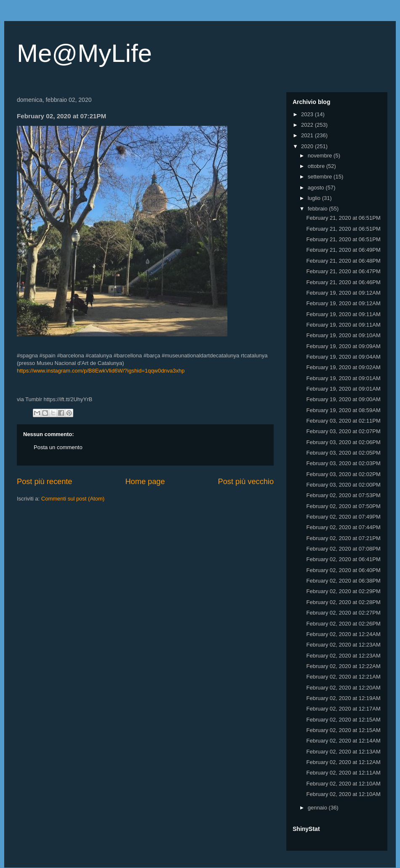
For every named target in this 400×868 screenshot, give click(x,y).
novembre (321, 156)
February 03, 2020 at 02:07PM (343, 431)
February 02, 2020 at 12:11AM (343, 773)
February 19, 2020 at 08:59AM (343, 410)
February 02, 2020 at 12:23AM (343, 645)
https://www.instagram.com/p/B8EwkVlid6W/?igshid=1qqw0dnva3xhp (101, 371)
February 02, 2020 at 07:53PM (343, 495)
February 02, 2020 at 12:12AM (343, 762)
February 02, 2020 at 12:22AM (343, 666)
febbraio (319, 209)
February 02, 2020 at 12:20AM (343, 688)
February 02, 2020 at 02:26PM (343, 624)
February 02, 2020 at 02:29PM (343, 591)
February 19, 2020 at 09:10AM (343, 335)
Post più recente (44, 482)
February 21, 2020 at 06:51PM (343, 218)
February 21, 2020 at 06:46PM (343, 282)
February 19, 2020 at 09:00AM (343, 399)
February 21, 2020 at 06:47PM (343, 271)
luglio (315, 198)
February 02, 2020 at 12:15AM (343, 720)
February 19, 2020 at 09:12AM (343, 293)
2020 (308, 146)
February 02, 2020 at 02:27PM (343, 613)
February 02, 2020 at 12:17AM (343, 709)
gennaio (318, 808)
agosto (317, 188)
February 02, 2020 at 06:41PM (343, 559)
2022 (308, 125)
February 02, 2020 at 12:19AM (343, 698)
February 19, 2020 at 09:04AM (343, 357)
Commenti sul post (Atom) (73, 499)
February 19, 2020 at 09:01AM (343, 378)
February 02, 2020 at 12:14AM (343, 741)
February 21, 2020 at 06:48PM (343, 261)
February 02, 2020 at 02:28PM (343, 602)
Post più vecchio (246, 482)
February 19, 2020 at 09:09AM (343, 346)
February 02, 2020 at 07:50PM (343, 506)
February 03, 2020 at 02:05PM (343, 453)
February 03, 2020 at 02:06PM (343, 442)
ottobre (317, 166)
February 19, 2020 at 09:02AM (343, 367)
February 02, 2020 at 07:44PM (343, 527)
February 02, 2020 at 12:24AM (343, 634)
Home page (145, 482)
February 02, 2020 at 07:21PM (343, 538)
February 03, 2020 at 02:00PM (343, 485)
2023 (308, 114)
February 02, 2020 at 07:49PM (343, 517)
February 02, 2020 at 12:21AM (343, 677)
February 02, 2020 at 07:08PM (343, 549)
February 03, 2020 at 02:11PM (343, 421)
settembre (321, 177)
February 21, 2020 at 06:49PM (343, 250)
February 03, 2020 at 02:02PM (343, 474)
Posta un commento (58, 447)
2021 (308, 135)
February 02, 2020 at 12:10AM (343, 784)
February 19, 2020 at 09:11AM (343, 314)
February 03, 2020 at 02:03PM (343, 463)
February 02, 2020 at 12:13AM (343, 752)
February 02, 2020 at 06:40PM (343, 570)
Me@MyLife (84, 53)
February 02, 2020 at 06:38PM (343, 581)
